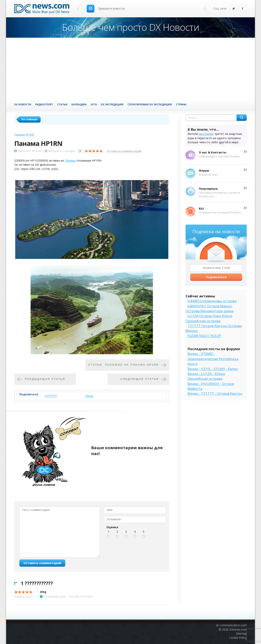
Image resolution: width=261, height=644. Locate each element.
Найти (242, 118)
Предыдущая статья (45, 379)
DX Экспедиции (112, 104)
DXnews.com (238, 629)
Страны (181, 104)
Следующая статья (140, 379)
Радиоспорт (44, 104)
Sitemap (241, 634)
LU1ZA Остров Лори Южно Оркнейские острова (209, 318)
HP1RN (30, 135)
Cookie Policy (238, 638)
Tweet (89, 396)
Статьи (62, 104)
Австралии (206, 134)
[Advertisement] (130, 68)
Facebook (243, 9)
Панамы (70, 160)
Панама (19, 135)
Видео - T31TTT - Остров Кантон (215, 393)
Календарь (79, 104)
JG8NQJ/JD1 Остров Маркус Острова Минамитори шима (210, 308)
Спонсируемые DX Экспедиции (150, 104)
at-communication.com (231, 625)
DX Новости (23, 104)
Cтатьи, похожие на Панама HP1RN (124, 365)
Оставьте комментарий (124, 151)
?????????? (51, 396)
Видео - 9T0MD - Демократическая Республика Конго (213, 359)
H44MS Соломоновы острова (212, 301)
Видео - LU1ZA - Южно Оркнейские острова (206, 376)
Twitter (234, 9)
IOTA (94, 104)
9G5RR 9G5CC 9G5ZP (204, 336)
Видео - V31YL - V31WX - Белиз (213, 369)
